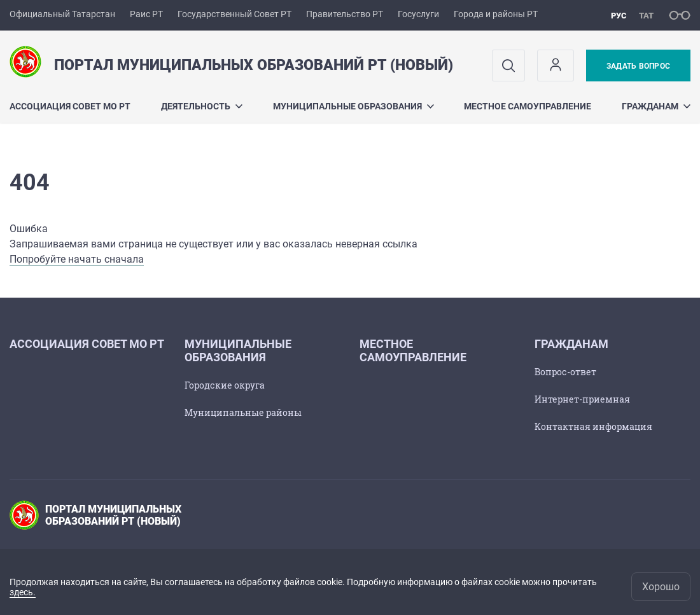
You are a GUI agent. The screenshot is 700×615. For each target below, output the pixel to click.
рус (619, 16)
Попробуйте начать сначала (77, 259)
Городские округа (225, 385)
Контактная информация (593, 426)
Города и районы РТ (496, 14)
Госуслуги (418, 14)
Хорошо (661, 587)
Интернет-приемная (582, 399)
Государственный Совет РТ (234, 14)
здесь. (23, 592)
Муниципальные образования (353, 106)
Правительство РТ (345, 14)
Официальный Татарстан (62, 14)
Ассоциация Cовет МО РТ (70, 106)
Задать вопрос (638, 66)
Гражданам (656, 106)
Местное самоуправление (528, 106)
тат (646, 16)
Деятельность (202, 106)
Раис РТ (146, 14)
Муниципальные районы (243, 412)
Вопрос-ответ (565, 372)
